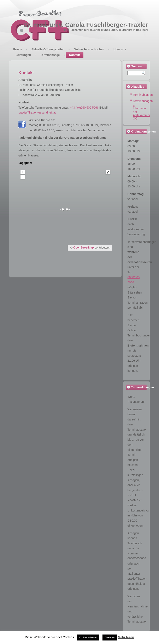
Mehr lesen (126, 637)
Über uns (120, 49)
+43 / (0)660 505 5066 (84, 108)
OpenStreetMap (84, 247)
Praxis (18, 49)
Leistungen (23, 55)
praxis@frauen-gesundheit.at (37, 112)
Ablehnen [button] (110, 637)
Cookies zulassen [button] (88, 637)
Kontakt (75, 55)
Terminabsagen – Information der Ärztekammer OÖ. (143, 110)
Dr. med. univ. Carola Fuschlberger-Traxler (86, 25)
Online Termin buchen (89, 49)
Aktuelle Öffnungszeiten (48, 49)
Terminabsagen (143, 95)
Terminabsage (50, 55)
